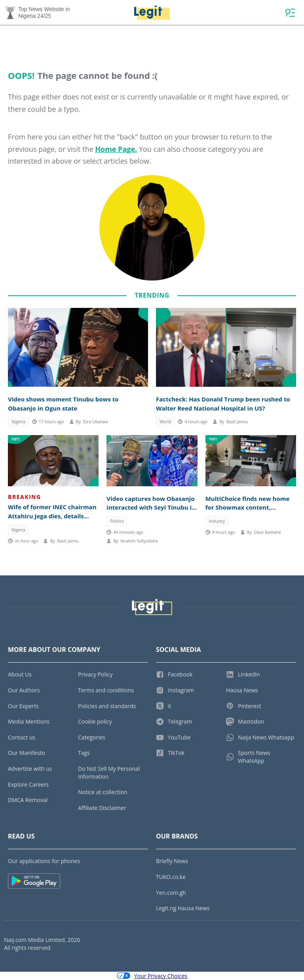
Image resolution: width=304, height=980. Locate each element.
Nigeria (18, 422)
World (165, 422)
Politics (117, 521)
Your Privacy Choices (152, 976)
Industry (217, 521)
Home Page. (116, 149)
